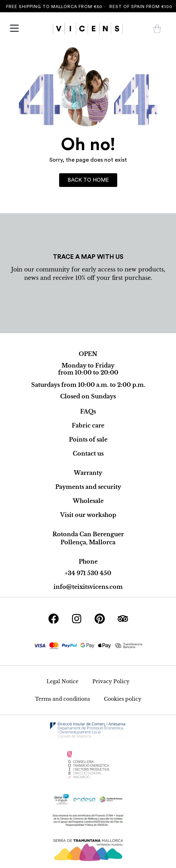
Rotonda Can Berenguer (88, 534)
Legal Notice (62, 681)
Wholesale (88, 501)
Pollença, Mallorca (88, 542)
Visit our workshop (88, 515)
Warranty (88, 473)
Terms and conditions (62, 699)
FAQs (88, 411)
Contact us (88, 453)
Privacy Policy (111, 681)
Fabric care (88, 425)
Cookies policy (123, 699)
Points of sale (88, 439)
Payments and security (88, 487)
